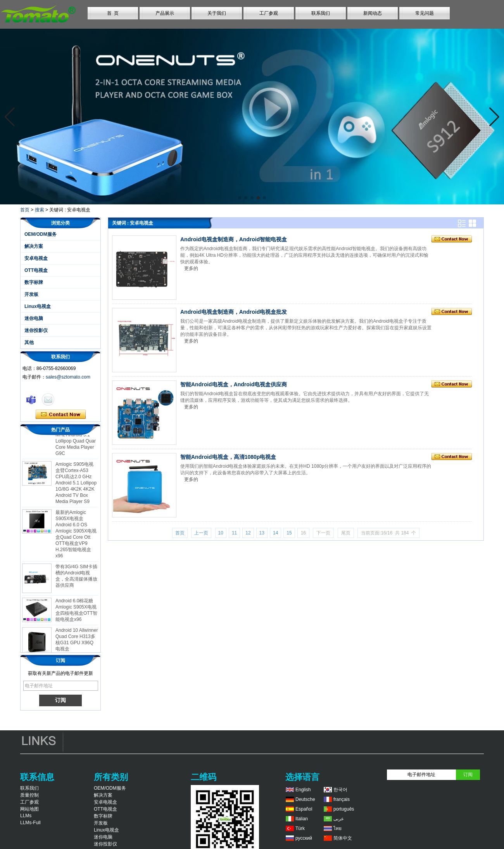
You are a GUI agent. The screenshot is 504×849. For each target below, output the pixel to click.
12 (248, 533)
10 (221, 533)
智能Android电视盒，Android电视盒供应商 (234, 384)
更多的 (191, 268)
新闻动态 (373, 13)
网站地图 (29, 809)
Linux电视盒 (38, 306)
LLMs (26, 816)
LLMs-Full (30, 823)
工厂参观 (269, 13)
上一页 (201, 533)
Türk (300, 828)
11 (234, 533)
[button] (240, 198)
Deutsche (305, 799)
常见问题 (425, 13)
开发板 (31, 294)
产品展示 (165, 13)
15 (289, 533)
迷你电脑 (34, 318)
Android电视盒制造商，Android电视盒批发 (234, 312)
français (342, 799)
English (303, 790)
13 (262, 533)
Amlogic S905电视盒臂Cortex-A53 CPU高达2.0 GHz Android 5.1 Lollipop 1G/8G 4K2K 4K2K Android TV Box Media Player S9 (76, 485)
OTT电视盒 (36, 270)
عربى (339, 819)
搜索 (40, 210)
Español (304, 809)
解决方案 (34, 246)
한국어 (340, 790)
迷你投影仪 (36, 330)
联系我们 (321, 13)
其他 (29, 342)
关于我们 (217, 13)
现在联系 (61, 415)
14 (275, 533)
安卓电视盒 (36, 258)
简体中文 (343, 838)
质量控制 (29, 795)
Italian (302, 819)
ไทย (337, 828)
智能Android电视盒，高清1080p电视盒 (228, 457)
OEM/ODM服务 (41, 234)
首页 (25, 210)
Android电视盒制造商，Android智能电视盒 (234, 239)
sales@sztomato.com (68, 377)
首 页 (113, 13)
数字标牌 (34, 282)
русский (304, 838)
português (344, 809)
